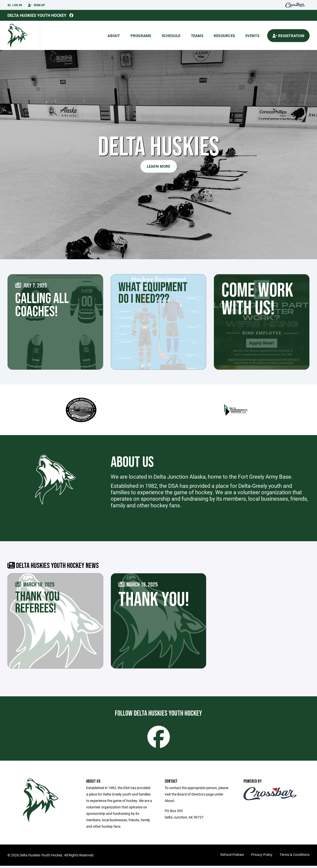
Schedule (171, 36)
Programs (141, 36)
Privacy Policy (262, 857)
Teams (197, 36)
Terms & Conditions (295, 857)
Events (252, 36)
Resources (224, 36)
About (114, 36)
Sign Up (37, 5)
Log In (15, 5)
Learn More (159, 166)
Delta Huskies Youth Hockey (37, 15)
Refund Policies (232, 857)
